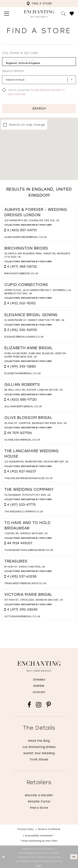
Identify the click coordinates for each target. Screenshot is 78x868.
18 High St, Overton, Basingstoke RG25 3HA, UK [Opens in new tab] (36, 423)
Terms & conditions (49, 829)
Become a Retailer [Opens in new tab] (39, 795)
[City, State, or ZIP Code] (39, 62)
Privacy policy (26, 829)
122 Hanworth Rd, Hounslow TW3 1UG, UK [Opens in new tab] (32, 220)
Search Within (13, 71)
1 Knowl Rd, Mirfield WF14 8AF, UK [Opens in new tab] (26, 533)
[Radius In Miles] (39, 80)
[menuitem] (39, 4)
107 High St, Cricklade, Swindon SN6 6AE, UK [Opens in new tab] (34, 600)
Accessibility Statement (39, 836)
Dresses (39, 680)
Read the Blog (39, 741)
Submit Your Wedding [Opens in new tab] (39, 753)
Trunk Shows (39, 759)
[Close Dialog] (4, 857)
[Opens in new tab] (26, 237)
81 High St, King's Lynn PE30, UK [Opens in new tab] (25, 567)
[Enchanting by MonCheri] (39, 666)
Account (39, 692)
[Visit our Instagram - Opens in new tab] (39, 705)
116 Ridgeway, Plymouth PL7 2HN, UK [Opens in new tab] (28, 495)
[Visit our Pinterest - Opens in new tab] (49, 705)
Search (39, 109)
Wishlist (39, 686)
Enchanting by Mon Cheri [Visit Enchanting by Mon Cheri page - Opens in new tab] (37, 225)
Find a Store (39, 808)
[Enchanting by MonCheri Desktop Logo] (39, 14)
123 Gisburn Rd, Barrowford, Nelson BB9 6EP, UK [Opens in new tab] (36, 462)
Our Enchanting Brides (39, 747)
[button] (7, 14)
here (39, 865)
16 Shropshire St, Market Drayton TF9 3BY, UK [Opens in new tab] (34, 320)
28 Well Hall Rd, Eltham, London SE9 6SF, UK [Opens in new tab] (34, 390)
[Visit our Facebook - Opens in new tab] (29, 705)
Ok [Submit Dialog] (74, 857)
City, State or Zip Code (20, 53)
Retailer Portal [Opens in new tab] (39, 802)
